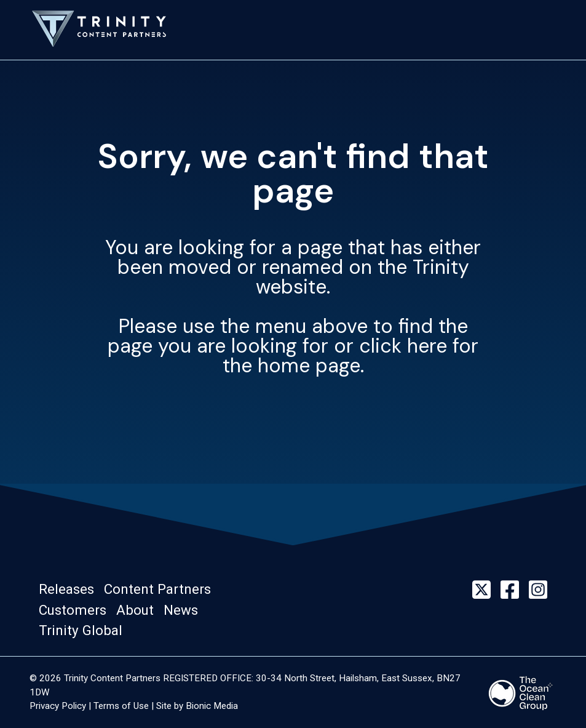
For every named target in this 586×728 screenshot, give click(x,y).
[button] (70, 590)
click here (403, 346)
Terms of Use (121, 706)
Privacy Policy (58, 706)
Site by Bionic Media (197, 706)
